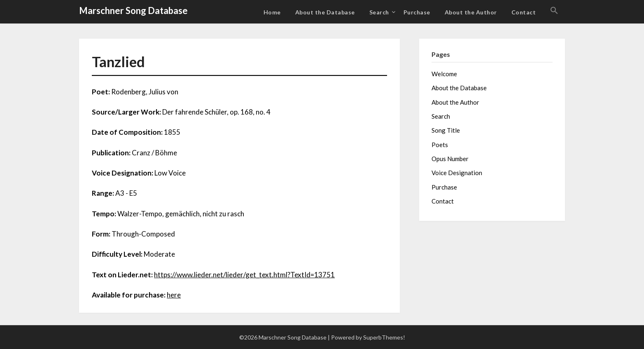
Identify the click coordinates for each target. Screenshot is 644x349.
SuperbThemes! (384, 337)
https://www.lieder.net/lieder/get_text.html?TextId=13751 (244, 275)
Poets (440, 145)
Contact (524, 12)
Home (272, 12)
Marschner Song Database (133, 11)
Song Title (446, 130)
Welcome (444, 74)
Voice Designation (457, 173)
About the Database (325, 12)
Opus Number (450, 159)
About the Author (471, 12)
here (174, 295)
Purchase (417, 12)
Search (379, 12)
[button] (554, 11)
